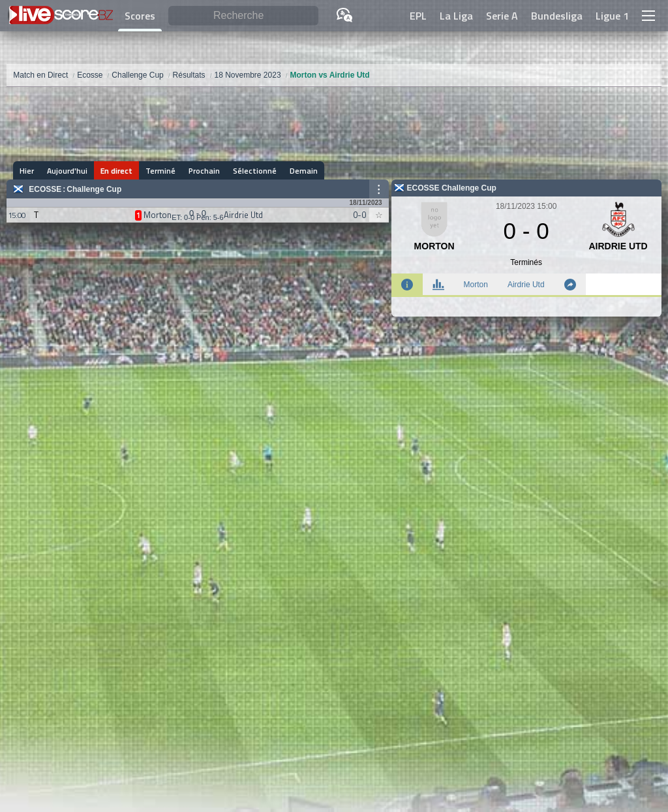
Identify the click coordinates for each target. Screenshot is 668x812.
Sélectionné (255, 171)
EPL (418, 16)
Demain (304, 171)
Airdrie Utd (526, 285)
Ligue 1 (612, 16)
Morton (476, 285)
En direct (116, 171)
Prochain (204, 171)
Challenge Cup (94, 189)
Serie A (502, 16)
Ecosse (45, 189)
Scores (140, 16)
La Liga (456, 16)
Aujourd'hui (67, 171)
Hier (27, 171)
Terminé (160, 171)
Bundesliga (557, 16)
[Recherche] (243, 16)
